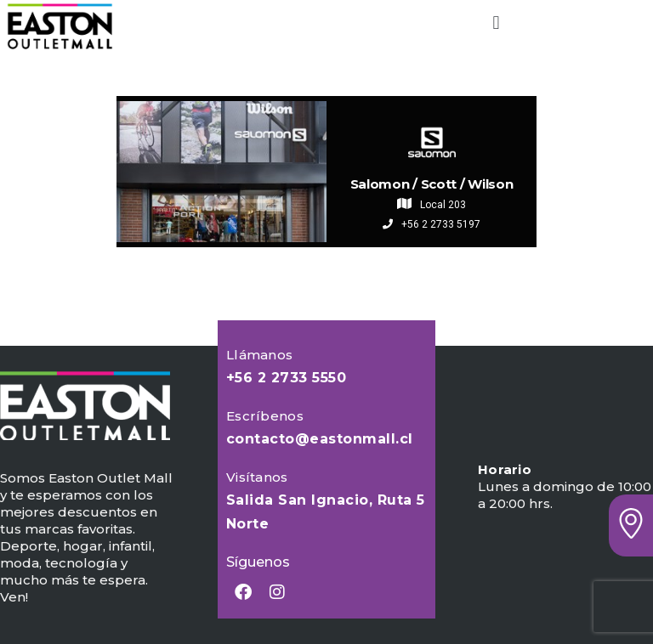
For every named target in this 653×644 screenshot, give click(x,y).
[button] (496, 23)
